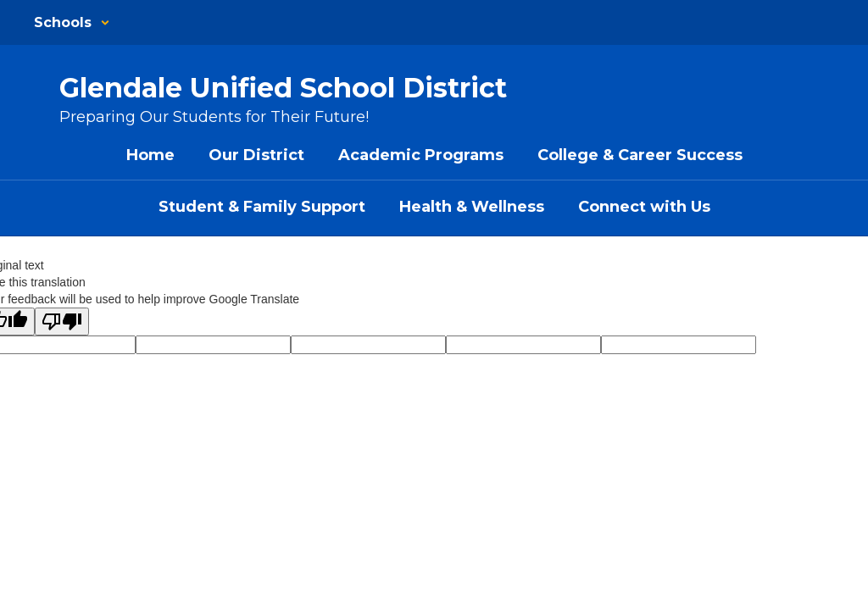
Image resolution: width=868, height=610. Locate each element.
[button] (72, 22)
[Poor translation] (62, 322)
